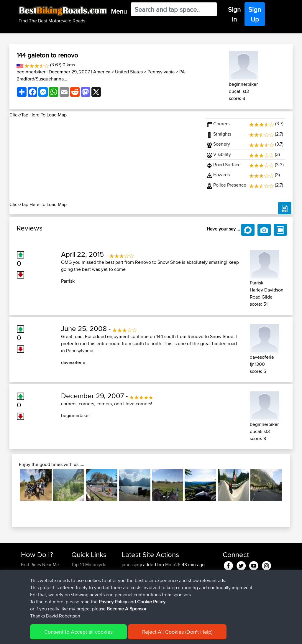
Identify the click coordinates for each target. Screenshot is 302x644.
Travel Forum (84, 579)
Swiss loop (174, 586)
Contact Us (82, 600)
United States (129, 72)
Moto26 (173, 565)
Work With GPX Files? (41, 579)
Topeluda (131, 600)
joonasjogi (132, 565)
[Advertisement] (104, 160)
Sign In (234, 14)
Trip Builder (82, 586)
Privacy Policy (100, 635)
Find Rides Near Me (40, 565)
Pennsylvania (161, 72)
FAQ (25, 607)
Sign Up (255, 14)
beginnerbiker (31, 72)
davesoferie (73, 362)
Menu (119, 11)
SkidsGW (131, 607)
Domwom (132, 586)
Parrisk (68, 281)
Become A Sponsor (40, 600)
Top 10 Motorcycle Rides (89, 568)
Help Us (79, 607)
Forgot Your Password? (32, 589)
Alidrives (131, 579)
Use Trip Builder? (37, 572)
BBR (161, 572)
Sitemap (76, 635)
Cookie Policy (129, 635)
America (102, 72)
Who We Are (83, 593)
